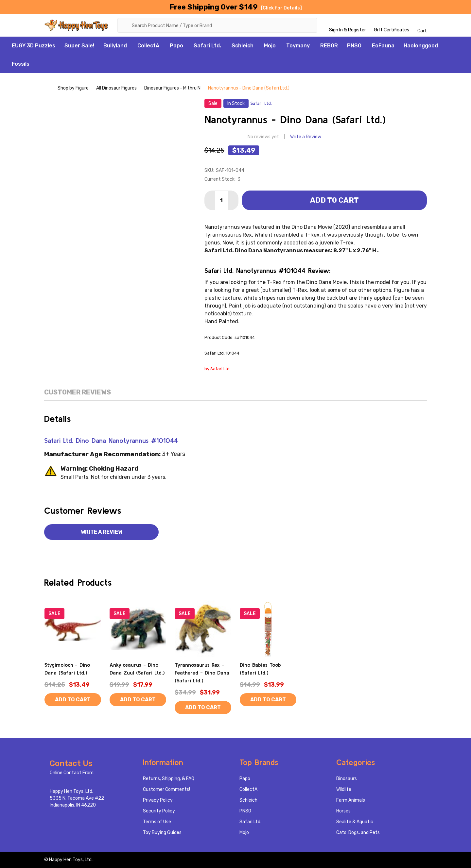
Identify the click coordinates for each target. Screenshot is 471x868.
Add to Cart (334, 200)
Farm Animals (351, 801)
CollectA (148, 46)
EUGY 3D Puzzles (34, 46)
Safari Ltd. (207, 46)
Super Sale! (79, 46)
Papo (176, 46)
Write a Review (306, 137)
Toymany (298, 46)
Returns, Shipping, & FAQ (169, 779)
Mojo (270, 46)
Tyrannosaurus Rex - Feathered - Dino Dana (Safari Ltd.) (202, 673)
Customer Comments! (166, 790)
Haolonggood (421, 46)
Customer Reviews (78, 392)
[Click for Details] (281, 8)
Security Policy (159, 811)
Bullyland (115, 46)
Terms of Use (157, 822)
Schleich (243, 46)
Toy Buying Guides (162, 833)
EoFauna (383, 46)
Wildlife (344, 790)
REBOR (329, 46)
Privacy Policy (158, 801)
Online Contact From (72, 773)
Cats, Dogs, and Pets (358, 833)
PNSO (354, 46)
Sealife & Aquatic (355, 822)
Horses (343, 811)
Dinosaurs (347, 779)
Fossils (21, 64)
